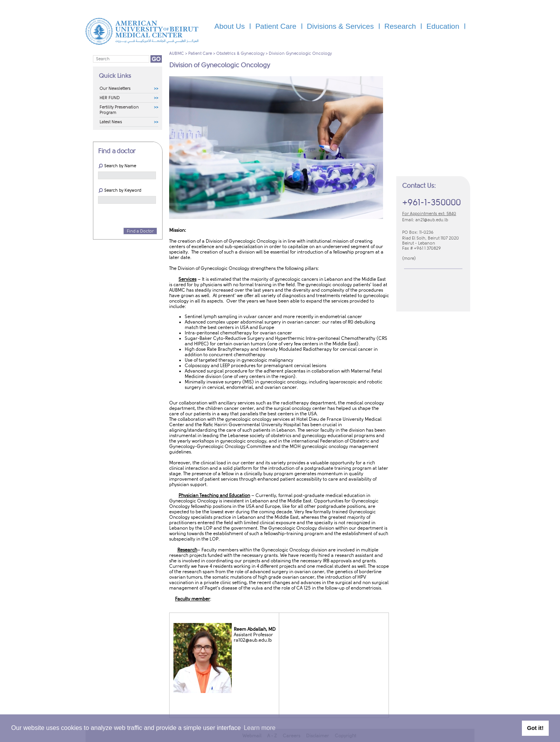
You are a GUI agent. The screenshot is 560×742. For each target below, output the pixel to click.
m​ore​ (409, 258)
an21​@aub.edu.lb (432, 220)
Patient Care (200, 53)
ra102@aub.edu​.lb (253, 640)
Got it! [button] (535, 728)
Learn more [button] (260, 728)
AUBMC (177, 53)
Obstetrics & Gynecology (240, 53)
